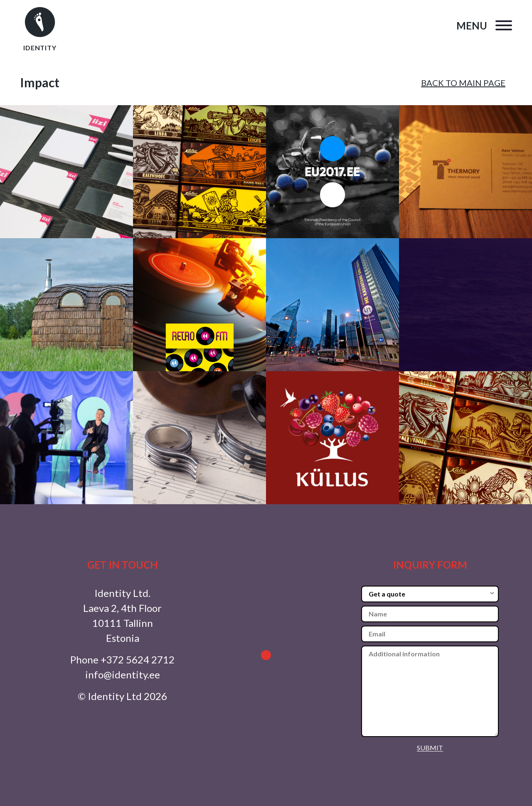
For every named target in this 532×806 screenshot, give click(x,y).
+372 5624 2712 (138, 659)
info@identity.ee (123, 674)
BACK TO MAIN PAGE (463, 83)
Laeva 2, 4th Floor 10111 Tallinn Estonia (122, 623)
